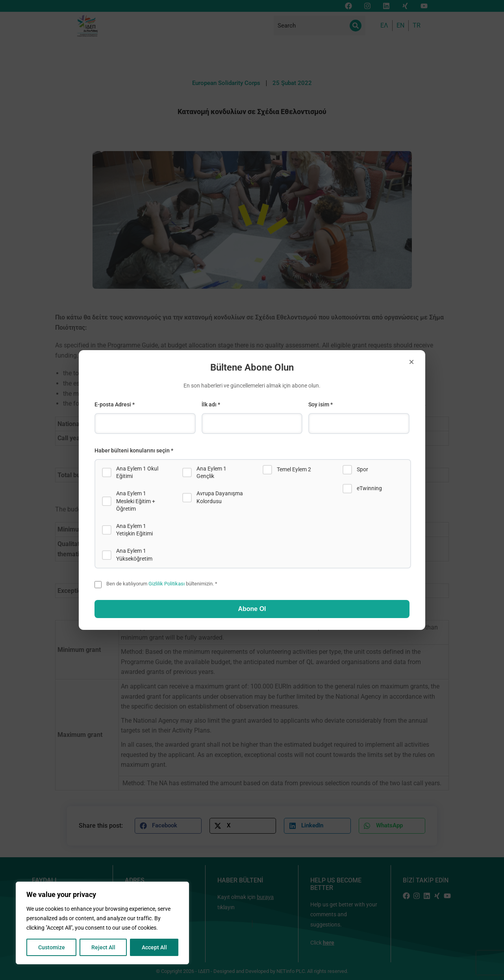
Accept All (154, 947)
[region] (102, 923)
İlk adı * (211, 404)
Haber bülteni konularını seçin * (134, 450)
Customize (52, 947)
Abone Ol (252, 609)
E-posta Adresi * (115, 404)
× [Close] (411, 362)
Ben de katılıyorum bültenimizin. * (162, 584)
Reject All (103, 947)
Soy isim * (321, 404)
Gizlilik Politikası (167, 584)
